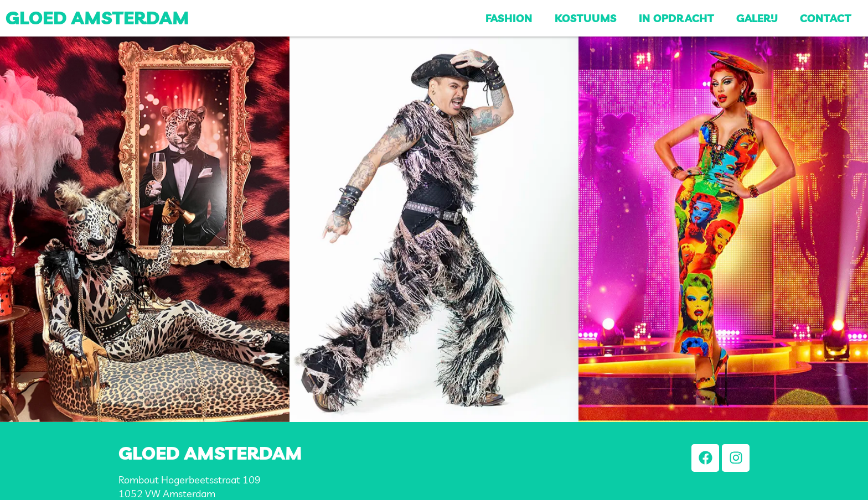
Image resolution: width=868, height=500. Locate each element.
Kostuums (586, 18)
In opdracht (676, 18)
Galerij (757, 18)
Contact (826, 18)
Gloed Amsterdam (97, 18)
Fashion (509, 18)
